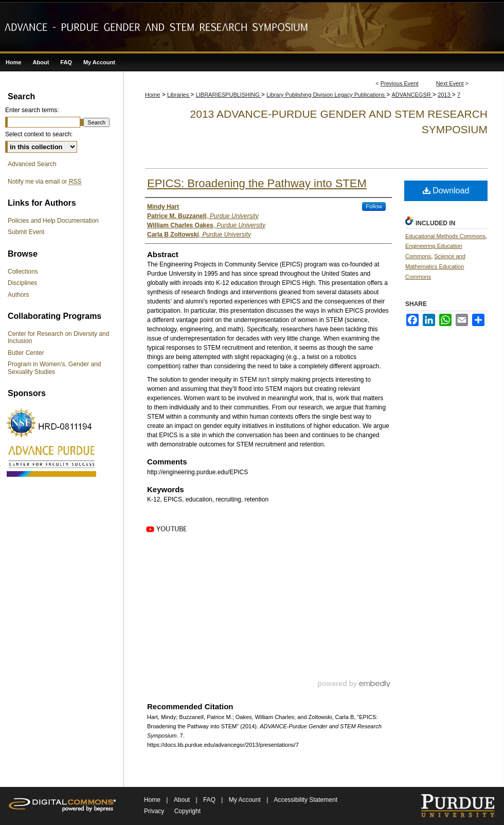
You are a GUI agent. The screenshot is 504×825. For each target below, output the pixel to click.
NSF (51, 423)
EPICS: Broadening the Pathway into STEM (257, 183)
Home (152, 95)
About (183, 800)
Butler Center (26, 353)
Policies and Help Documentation (53, 221)
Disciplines (22, 283)
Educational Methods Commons (445, 236)
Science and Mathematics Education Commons (435, 266)
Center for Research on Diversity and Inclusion (58, 337)
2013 (445, 95)
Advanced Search (32, 164)
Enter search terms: (32, 110)
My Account (246, 800)
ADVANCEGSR (412, 95)
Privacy (154, 811)
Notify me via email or (44, 182)
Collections (23, 272)
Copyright (187, 811)
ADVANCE (51, 460)
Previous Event (400, 83)
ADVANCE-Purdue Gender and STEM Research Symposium (252, 27)
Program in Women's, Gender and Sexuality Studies (55, 368)
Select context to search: (39, 134)
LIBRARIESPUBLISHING (229, 95)
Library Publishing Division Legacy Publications (326, 95)
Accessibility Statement (306, 800)
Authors (18, 295)
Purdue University (458, 806)
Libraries (179, 95)
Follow (374, 206)
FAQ (210, 800)
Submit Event (26, 232)
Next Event (450, 83)
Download (446, 191)
